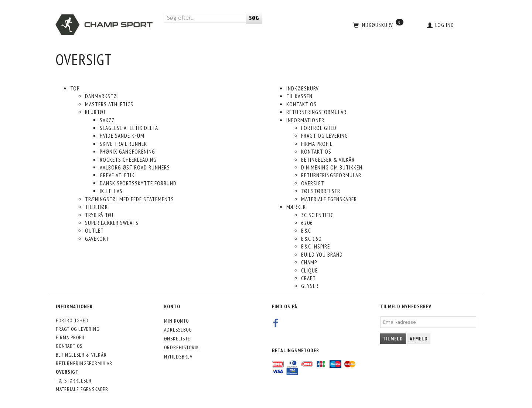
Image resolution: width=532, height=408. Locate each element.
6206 (307, 223)
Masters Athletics (109, 104)
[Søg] (254, 18)
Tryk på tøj (99, 215)
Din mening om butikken (332, 167)
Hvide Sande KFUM (122, 136)
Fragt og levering (325, 136)
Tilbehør (96, 207)
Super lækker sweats (112, 223)
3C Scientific (317, 215)
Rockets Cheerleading (128, 160)
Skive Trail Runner (123, 144)
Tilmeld (393, 339)
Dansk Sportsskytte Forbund (138, 183)
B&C (306, 231)
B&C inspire (316, 246)
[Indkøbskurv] (378, 25)
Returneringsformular (316, 112)
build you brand (322, 255)
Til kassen (299, 96)
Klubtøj (95, 112)
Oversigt (313, 183)
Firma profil (317, 144)
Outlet (94, 231)
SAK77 (107, 120)
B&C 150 (311, 239)
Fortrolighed (319, 128)
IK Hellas (111, 191)
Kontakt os (301, 104)
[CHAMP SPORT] (104, 25)
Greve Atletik (117, 175)
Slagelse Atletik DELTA (129, 128)
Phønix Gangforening (127, 152)
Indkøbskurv (303, 88)
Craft (308, 278)
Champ (309, 262)
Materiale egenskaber (329, 199)
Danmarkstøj (102, 96)
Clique (309, 270)
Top (75, 88)
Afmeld (419, 339)
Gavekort (97, 239)
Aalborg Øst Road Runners (135, 167)
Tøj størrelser (321, 191)
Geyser (310, 286)
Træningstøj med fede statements (129, 199)
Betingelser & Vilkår (328, 160)
